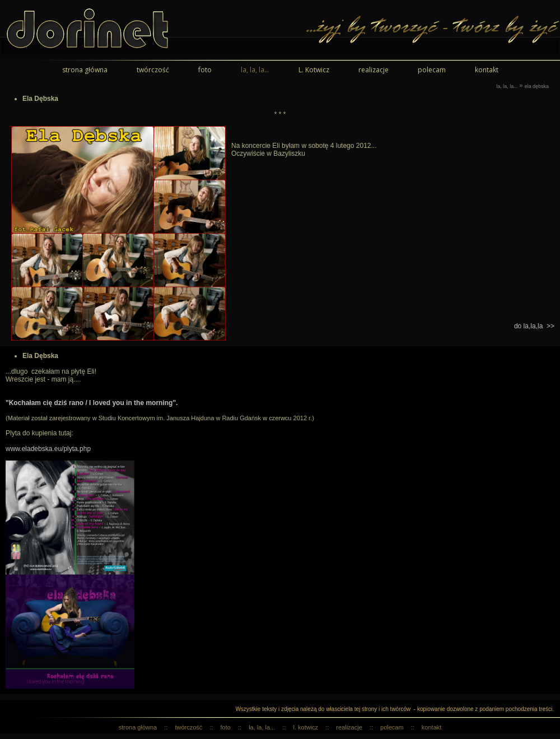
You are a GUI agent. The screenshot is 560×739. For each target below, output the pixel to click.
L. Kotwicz (314, 70)
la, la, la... (255, 70)
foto (205, 70)
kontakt (487, 70)
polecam (432, 70)
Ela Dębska (536, 86)
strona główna (85, 70)
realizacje (374, 70)
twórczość (153, 70)
